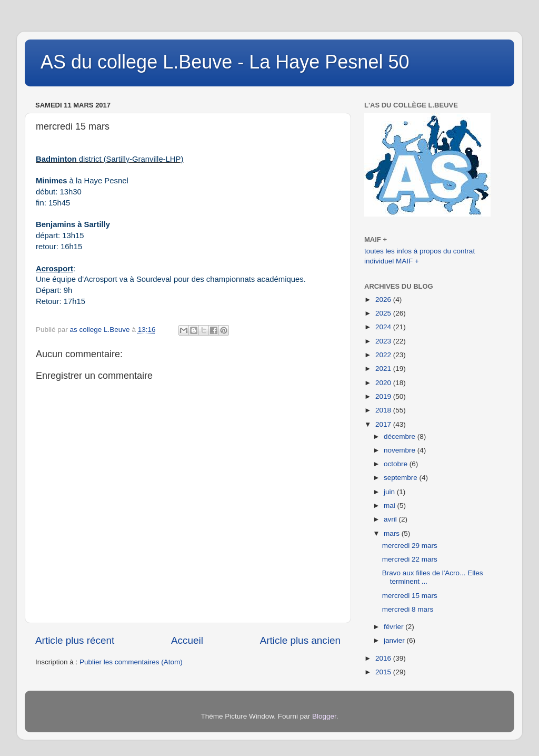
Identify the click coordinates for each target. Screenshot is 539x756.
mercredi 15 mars (410, 596)
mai (391, 505)
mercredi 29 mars (410, 546)
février (395, 627)
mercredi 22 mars (410, 559)
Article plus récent (75, 640)
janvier (395, 640)
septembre (402, 478)
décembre (401, 436)
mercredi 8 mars (408, 609)
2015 (384, 672)
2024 (384, 327)
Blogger (324, 716)
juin (390, 492)
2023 (384, 341)
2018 (384, 410)
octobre (397, 464)
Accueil (187, 640)
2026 (384, 300)
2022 (384, 355)
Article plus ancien (300, 640)
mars (393, 533)
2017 (384, 424)
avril (391, 519)
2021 (384, 369)
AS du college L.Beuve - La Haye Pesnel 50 (225, 62)
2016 (384, 658)
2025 (384, 313)
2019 (384, 396)
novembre (401, 450)
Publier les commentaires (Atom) (131, 662)
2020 (384, 383)
